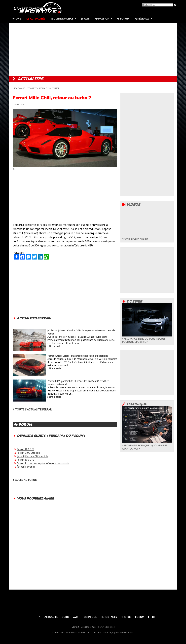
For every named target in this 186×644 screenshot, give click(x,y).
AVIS (76, 617)
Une (17, 19)
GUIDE (65, 617)
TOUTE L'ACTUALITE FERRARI (33, 409)
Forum (123, 19)
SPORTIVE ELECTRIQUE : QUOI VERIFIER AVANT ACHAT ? (147, 445)
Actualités (36, 19)
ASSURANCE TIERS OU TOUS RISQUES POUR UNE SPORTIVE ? (147, 339)
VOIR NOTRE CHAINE (135, 239)
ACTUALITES (44, 88)
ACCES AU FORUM (25, 480)
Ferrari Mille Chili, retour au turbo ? (52, 98)
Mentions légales (89, 627)
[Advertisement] (93, 49)
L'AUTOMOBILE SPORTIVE (25, 88)
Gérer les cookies (106, 627)
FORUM (140, 617)
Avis (85, 19)
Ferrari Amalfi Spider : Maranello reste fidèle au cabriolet (78, 356)
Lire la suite (55, 346)
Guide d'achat (62, 19)
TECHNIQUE (89, 617)
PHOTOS (126, 617)
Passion (102, 19)
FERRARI (55, 88)
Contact (75, 627)
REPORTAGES (109, 617)
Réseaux (142, 19)
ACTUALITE (51, 617)
